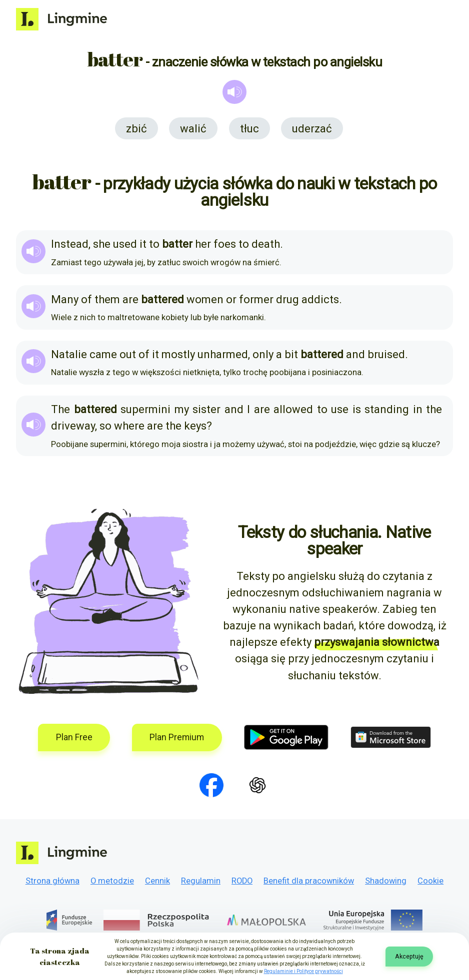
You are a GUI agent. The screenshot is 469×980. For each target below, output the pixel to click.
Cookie (430, 881)
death (266, 244)
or (231, 299)
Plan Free (74, 737)
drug (287, 299)
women (205, 299)
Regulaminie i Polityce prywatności (303, 971)
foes (225, 244)
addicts (320, 299)
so (105, 426)
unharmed (223, 354)
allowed (293, 409)
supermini (145, 409)
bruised (386, 354)
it (143, 244)
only (263, 354)
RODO (242, 881)
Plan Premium (177, 737)
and (355, 354)
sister (206, 409)
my (182, 409)
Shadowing (386, 881)
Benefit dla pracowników (309, 881)
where (129, 426)
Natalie (69, 354)
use (340, 409)
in (418, 409)
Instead (70, 244)
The (60, 409)
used (125, 244)
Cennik (157, 881)
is (357, 409)
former (256, 299)
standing (387, 409)
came (103, 354)
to (154, 244)
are (130, 299)
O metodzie (112, 881)
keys (195, 426)
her (203, 244)
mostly (178, 354)
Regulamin (201, 881)
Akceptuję (409, 956)
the (434, 409)
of (86, 299)
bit (291, 354)
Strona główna (52, 881)
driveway (73, 426)
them (107, 299)
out (128, 354)
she (102, 244)
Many (65, 299)
